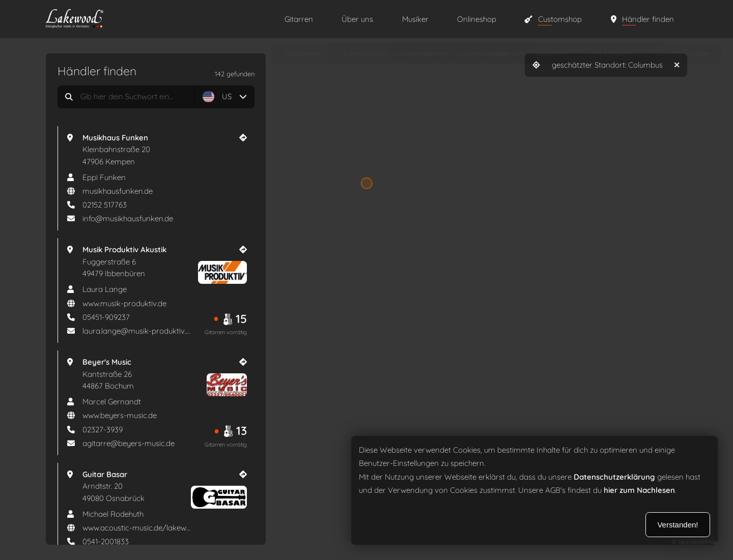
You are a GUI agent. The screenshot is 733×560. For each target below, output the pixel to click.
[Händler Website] (243, 138)
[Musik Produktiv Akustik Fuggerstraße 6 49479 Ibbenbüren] (164, 262)
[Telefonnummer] (156, 205)
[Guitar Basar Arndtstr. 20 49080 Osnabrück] (164, 487)
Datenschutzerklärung (614, 477)
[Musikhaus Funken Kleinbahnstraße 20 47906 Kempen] (164, 150)
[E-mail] (156, 219)
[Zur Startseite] (155, 20)
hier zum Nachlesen (639, 490)
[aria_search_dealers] (156, 97)
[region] (366, 280)
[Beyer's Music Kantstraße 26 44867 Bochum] (164, 374)
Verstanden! (678, 525)
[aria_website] (156, 191)
